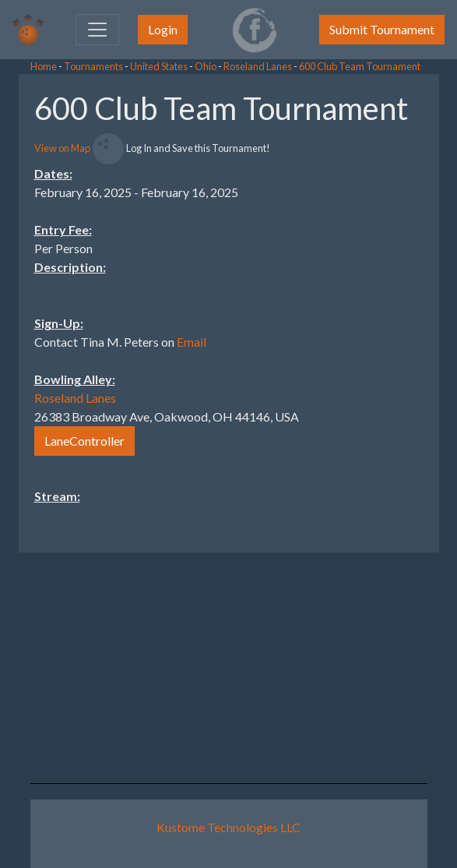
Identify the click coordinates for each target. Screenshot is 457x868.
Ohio (206, 66)
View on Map (62, 148)
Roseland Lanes (258, 66)
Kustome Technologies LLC (229, 827)
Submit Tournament (382, 29)
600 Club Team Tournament (360, 66)
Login (163, 29)
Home (44, 66)
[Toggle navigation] (97, 30)
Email (192, 342)
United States (159, 66)
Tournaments (93, 66)
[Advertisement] (332, 308)
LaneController (84, 441)
